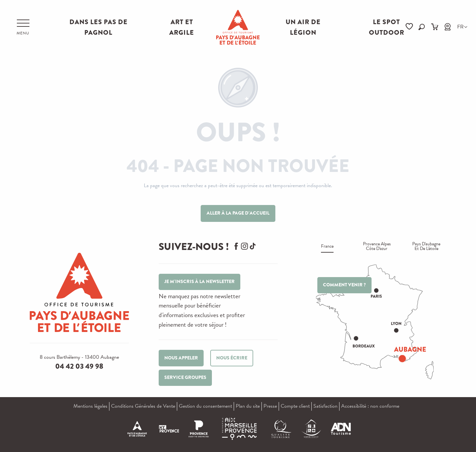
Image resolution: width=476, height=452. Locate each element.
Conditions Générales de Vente (143, 406)
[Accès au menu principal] (23, 27)
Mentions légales (90, 406)
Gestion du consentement (205, 406)
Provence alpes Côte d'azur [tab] (377, 247)
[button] (422, 27)
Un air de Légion (303, 27)
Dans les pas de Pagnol (99, 27)
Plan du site (248, 406)
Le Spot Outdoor (387, 27)
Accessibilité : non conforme (370, 406)
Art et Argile (182, 27)
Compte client (295, 406)
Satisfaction (325, 406)
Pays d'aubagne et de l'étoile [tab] (426, 247)
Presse (270, 406)
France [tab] (327, 247)
